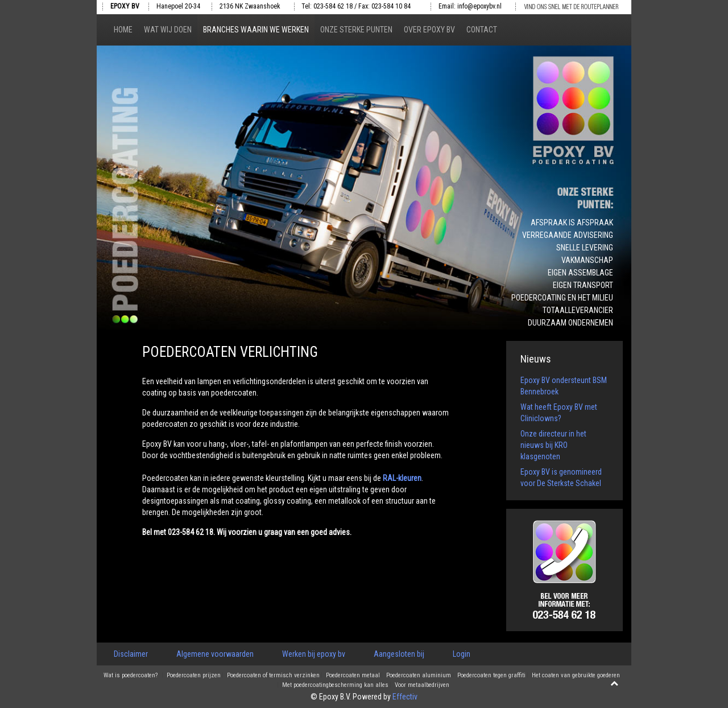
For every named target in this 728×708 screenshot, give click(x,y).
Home (123, 30)
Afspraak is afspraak (572, 223)
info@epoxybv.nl (479, 6)
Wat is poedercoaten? (131, 676)
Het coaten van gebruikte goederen (576, 676)
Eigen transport (583, 285)
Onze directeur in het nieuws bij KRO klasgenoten (553, 445)
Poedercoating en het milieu (562, 298)
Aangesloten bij (399, 654)
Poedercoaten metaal (353, 676)
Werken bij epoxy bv (314, 654)
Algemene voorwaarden (215, 654)
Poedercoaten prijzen (194, 676)
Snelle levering (585, 248)
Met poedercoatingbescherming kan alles (335, 685)
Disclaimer (131, 654)
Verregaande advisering (568, 235)
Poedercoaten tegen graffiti (491, 676)
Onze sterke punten (356, 30)
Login (462, 654)
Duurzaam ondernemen (570, 323)
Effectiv (405, 697)
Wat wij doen (168, 30)
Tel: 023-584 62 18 (327, 6)
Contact (482, 30)
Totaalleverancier (578, 310)
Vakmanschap (587, 260)
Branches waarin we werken (256, 30)
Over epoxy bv (429, 30)
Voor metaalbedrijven (422, 685)
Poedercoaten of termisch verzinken (273, 676)
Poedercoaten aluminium (419, 676)
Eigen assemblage (580, 273)
